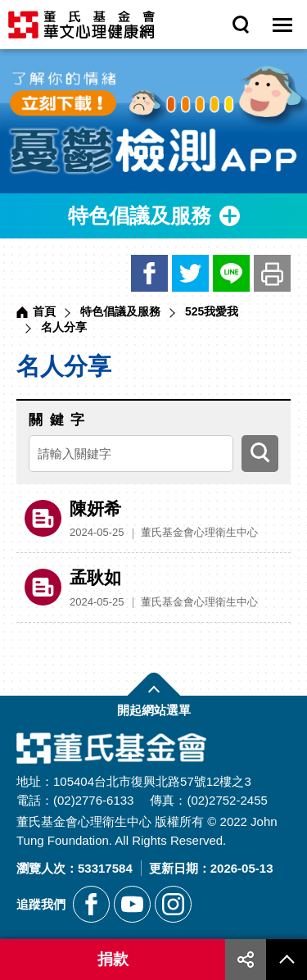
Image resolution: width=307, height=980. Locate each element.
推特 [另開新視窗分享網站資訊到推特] (190, 273)
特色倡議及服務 (120, 311)
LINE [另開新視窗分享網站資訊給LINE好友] (231, 273)
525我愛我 (212, 311)
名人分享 (64, 327)
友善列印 (272, 273)
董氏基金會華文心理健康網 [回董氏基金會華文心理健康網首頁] (81, 25)
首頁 (44, 311)
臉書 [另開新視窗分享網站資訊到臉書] (149, 273)
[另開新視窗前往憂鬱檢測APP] (153, 121)
